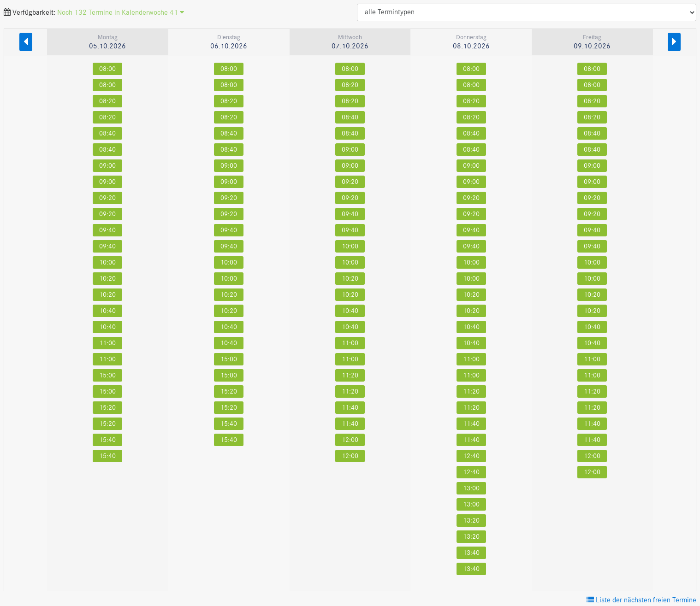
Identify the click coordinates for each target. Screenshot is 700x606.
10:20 (107, 279)
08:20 (107, 101)
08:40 (107, 133)
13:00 (471, 488)
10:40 (107, 311)
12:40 (471, 456)
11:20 (350, 375)
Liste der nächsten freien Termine (641, 600)
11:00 (107, 343)
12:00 (350, 440)
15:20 (107, 408)
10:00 (107, 262)
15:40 (107, 440)
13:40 (471, 553)
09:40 (107, 230)
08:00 (107, 69)
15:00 (107, 375)
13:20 (471, 521)
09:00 (107, 166)
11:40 (350, 408)
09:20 (107, 198)
